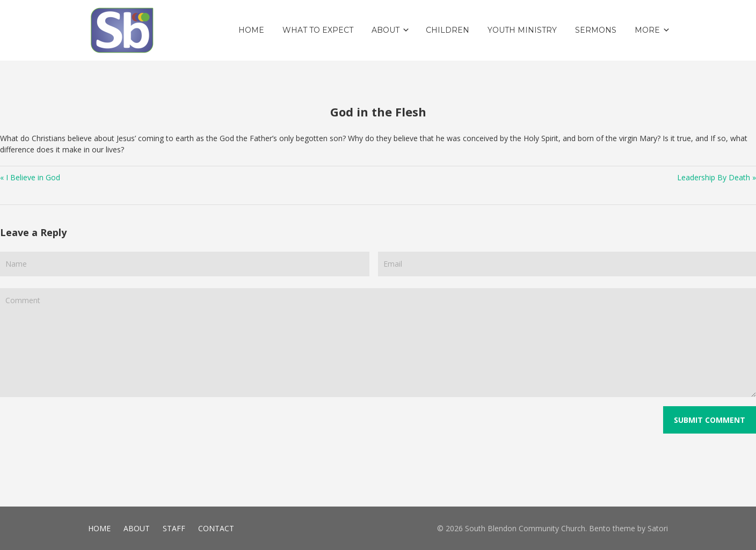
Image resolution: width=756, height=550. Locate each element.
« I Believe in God (30, 177)
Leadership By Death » (717, 177)
